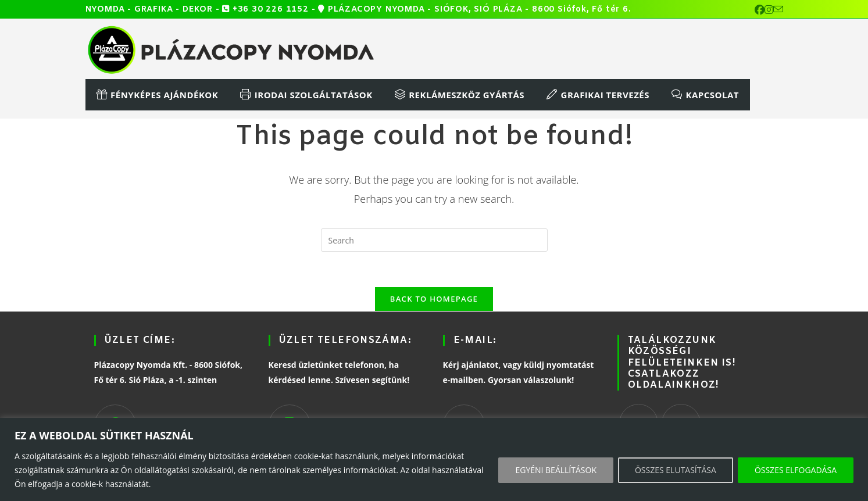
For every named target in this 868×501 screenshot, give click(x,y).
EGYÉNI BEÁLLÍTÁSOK (556, 470)
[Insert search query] (434, 240)
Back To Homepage (434, 299)
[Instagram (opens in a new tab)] (769, 10)
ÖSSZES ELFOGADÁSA (796, 470)
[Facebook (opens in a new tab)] (760, 10)
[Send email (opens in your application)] (778, 10)
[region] (434, 459)
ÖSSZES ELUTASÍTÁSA (676, 470)
